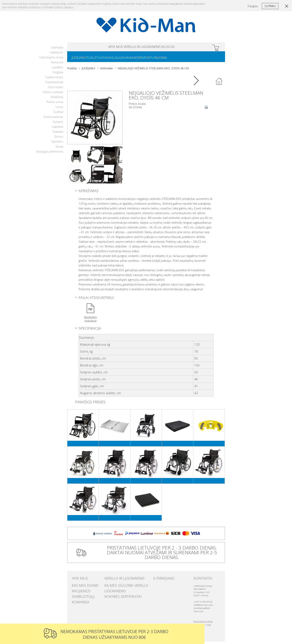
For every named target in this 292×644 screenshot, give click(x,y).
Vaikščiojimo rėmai (51, 60)
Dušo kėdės (56, 89)
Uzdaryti (200, 628)
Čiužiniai (58, 114)
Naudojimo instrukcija (90, 321)
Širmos (59, 139)
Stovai (59, 149)
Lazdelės (58, 70)
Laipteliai (58, 129)
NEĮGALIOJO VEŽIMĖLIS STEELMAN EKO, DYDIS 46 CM (153, 71)
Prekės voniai (55, 104)
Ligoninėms (112, 591)
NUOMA (182, 60)
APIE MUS (100, 47)
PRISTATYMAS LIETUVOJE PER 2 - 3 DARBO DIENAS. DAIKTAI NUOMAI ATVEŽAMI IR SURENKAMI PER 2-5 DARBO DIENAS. (160, 555)
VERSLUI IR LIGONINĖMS (142, 47)
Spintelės (57, 144)
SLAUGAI (129, 60)
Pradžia (72, 71)
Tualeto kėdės (54, 80)
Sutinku (270, 6)
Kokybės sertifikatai (118, 595)
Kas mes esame (81, 587)
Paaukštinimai (54, 84)
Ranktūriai (57, 99)
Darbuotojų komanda (86, 595)
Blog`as (184, 47)
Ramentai (57, 65)
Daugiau (253, 6)
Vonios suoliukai (53, 94)
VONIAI (114, 60)
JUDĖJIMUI (81, 60)
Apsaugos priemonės (50, 154)
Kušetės (58, 124)
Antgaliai (58, 75)
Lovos (59, 109)
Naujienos (78, 591)
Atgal (219, 84)
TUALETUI (99, 60)
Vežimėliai (57, 50)
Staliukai (58, 134)
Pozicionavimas (53, 119)
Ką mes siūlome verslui (120, 587)
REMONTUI (164, 60)
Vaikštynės (57, 55)
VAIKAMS (146, 60)
